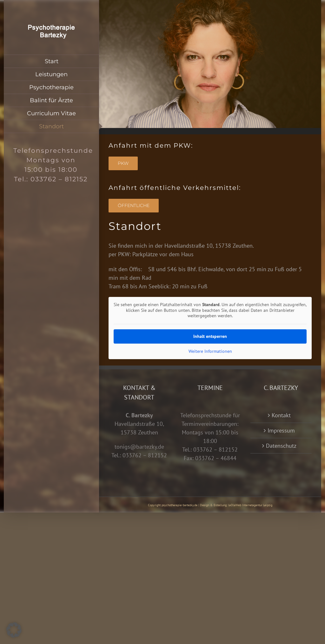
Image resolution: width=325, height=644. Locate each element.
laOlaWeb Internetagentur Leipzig (250, 505)
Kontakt (281, 415)
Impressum (281, 430)
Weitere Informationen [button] (210, 351)
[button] (14, 630)
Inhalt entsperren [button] (210, 336)
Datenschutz (281, 446)
